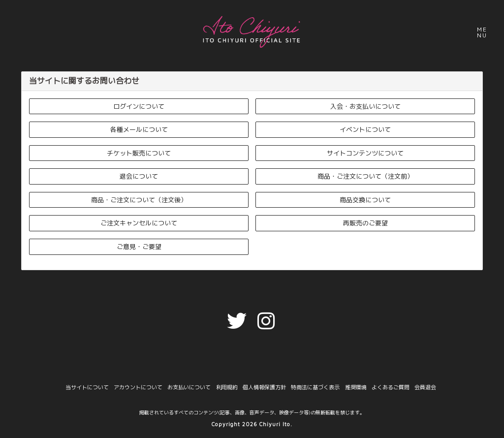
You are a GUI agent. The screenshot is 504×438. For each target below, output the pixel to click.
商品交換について (365, 200)
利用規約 (227, 388)
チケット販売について (139, 153)
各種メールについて (139, 129)
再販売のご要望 (365, 223)
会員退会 (425, 388)
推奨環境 (355, 388)
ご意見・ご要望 (139, 247)
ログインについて (139, 106)
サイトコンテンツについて (365, 153)
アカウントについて (139, 388)
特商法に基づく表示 (315, 388)
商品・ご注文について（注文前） (365, 176)
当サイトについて (88, 388)
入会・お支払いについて (365, 106)
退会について (139, 176)
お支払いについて (189, 388)
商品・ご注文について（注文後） (139, 200)
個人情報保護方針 (264, 388)
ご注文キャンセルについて (139, 223)
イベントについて (365, 129)
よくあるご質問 (390, 388)
